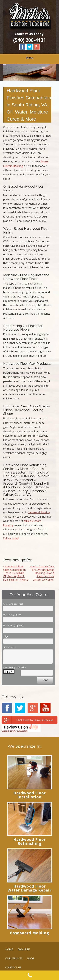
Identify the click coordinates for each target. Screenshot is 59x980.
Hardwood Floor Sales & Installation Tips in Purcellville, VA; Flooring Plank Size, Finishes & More (16, 573)
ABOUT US (24, 949)
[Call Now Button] (29, 975)
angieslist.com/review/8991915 (14, 731)
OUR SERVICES (14, 958)
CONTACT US (13, 967)
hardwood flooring (39, 512)
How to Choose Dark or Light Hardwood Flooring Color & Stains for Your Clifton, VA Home (42, 573)
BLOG (31, 958)
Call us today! (11, 538)
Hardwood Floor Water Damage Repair (29, 888)
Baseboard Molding (29, 933)
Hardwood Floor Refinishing (30, 841)
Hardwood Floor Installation (30, 795)
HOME (9, 949)
